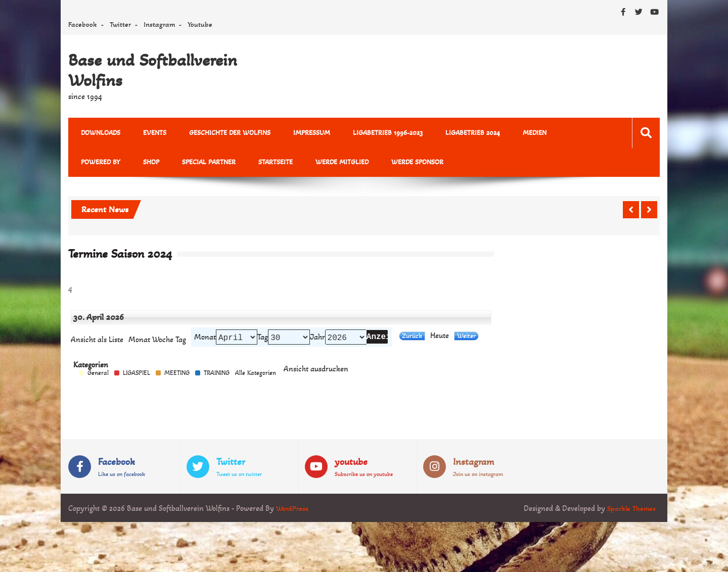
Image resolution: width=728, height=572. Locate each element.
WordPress (293, 513)
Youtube (200, 24)
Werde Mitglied (261, 164)
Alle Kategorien (256, 377)
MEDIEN (499, 133)
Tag (263, 340)
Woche (163, 343)
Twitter (120, 24)
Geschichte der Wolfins (216, 133)
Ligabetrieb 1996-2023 (363, 133)
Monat (139, 343)
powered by (548, 133)
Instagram (159, 24)
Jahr (317, 340)
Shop (86, 164)
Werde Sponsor (330, 164)
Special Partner (139, 164)
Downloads (98, 133)
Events (147, 133)
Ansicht (316, 373)
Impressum (292, 133)
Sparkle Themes (630, 513)
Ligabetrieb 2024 (442, 133)
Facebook (83, 24)
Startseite (200, 164)
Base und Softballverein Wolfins (153, 70)
